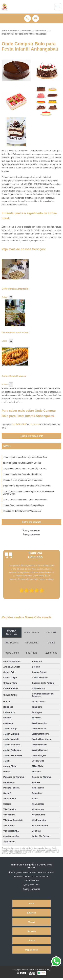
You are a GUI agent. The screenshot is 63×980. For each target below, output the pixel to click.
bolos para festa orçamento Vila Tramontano (23, 480)
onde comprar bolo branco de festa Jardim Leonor (25, 500)
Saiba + (5, 297)
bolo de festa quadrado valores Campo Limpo (23, 505)
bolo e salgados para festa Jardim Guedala (22, 463)
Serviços (32, 931)
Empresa (31, 913)
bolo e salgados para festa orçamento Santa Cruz (25, 457)
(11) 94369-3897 (19, 424)
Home (32, 903)
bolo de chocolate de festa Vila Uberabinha (22, 474)
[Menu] (58, 7)
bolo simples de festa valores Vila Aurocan (22, 511)
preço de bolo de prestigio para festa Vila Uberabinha (27, 486)
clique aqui (35, 424)
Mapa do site (31, 950)
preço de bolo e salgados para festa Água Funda (25, 469)
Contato (32, 941)
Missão (32, 922)
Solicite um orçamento (32, 436)
